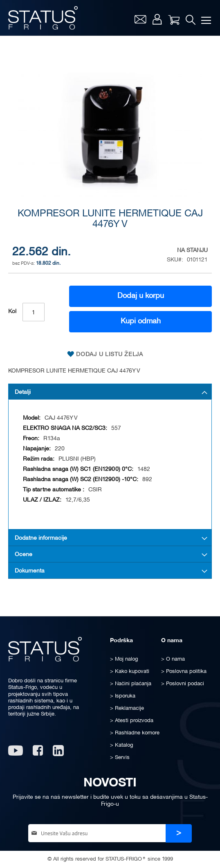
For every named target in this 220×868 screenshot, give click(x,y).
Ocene (24, 555)
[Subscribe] (179, 833)
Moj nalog (157, 19)
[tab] (110, 392)
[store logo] (43, 18)
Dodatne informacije (41, 538)
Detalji (23, 392)
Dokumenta (30, 571)
